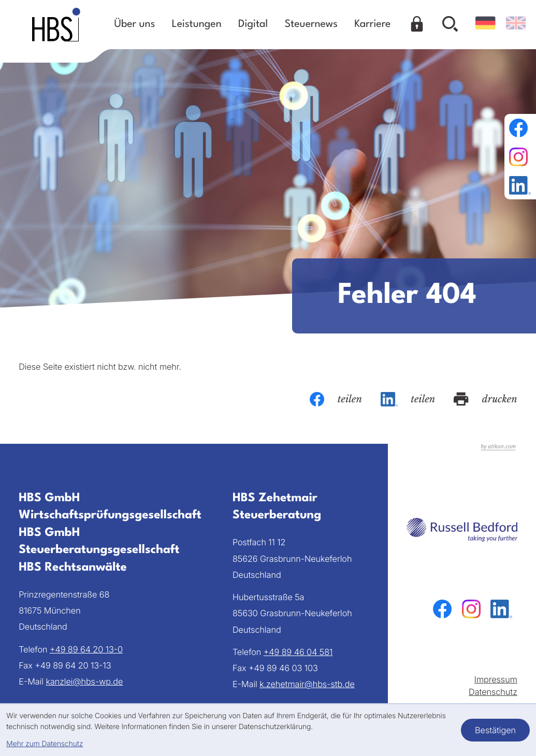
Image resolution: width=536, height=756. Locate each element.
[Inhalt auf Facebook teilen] (336, 399)
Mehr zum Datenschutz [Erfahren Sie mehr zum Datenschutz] (45, 744)
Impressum (496, 679)
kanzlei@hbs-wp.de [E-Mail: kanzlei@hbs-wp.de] (84, 681)
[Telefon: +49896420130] (86, 650)
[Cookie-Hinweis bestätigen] (495, 730)
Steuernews (311, 24)
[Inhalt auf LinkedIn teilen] (408, 399)
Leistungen (197, 24)
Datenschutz (493, 692)
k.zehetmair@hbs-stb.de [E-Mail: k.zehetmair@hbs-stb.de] (307, 684)
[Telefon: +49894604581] (298, 652)
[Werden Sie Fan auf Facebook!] (520, 128)
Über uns (135, 24)
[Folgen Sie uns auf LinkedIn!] (520, 185)
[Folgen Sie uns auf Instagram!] (520, 157)
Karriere (372, 24)
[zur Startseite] (56, 25)
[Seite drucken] (485, 399)
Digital (253, 24)
